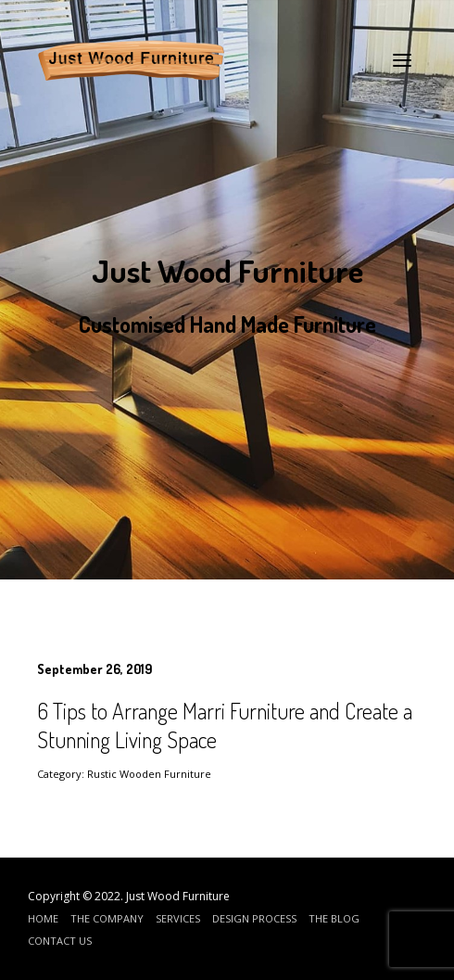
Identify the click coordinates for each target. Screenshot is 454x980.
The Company (107, 918)
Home (43, 918)
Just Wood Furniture (178, 896)
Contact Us (60, 941)
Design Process (254, 918)
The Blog (334, 918)
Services (178, 918)
